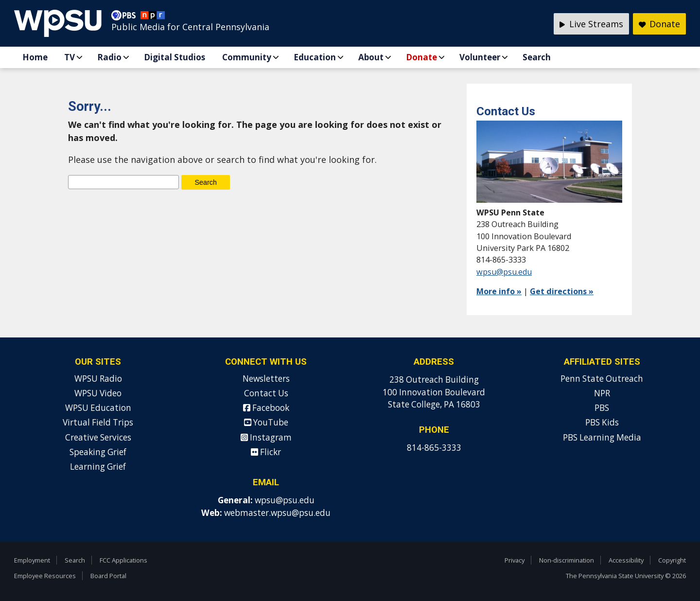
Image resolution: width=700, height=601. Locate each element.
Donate (421, 57)
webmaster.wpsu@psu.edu (277, 513)
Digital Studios (175, 57)
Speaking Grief (98, 452)
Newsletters (266, 379)
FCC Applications (123, 560)
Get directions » (562, 291)
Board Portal (108, 576)
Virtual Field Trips (98, 422)
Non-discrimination (567, 560)
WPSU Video (98, 393)
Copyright (672, 560)
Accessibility (626, 560)
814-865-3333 (434, 448)
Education (315, 57)
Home (35, 57)
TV (70, 57)
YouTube (266, 422)
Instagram (266, 437)
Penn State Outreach (602, 379)
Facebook (266, 408)
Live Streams (591, 24)
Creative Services (98, 437)
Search (537, 57)
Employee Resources (45, 576)
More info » (499, 291)
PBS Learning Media (602, 437)
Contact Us (266, 393)
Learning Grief (98, 467)
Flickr (266, 452)
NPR (602, 393)
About (371, 57)
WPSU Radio (98, 379)
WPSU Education (98, 408)
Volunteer (480, 57)
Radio (109, 57)
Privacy (515, 560)
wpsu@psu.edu (504, 272)
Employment (32, 560)
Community (247, 57)
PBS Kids (602, 422)
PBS (602, 408)
